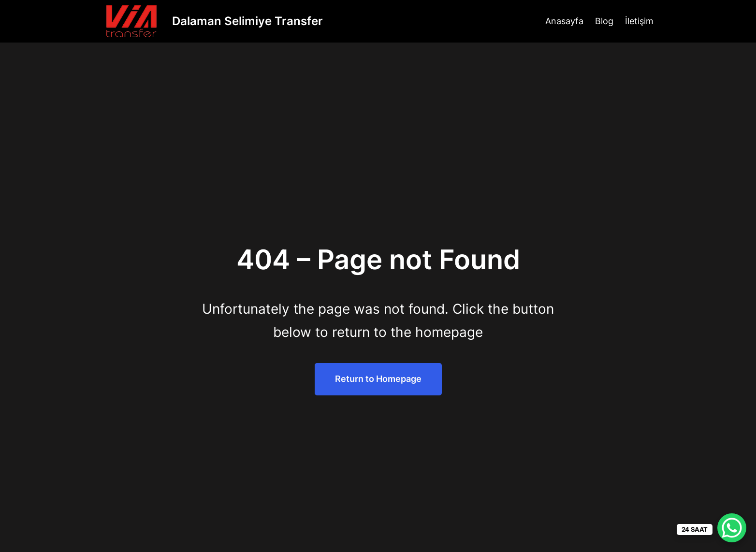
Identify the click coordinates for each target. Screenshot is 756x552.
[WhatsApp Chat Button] (732, 528)
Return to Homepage (378, 379)
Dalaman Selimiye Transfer (247, 21)
